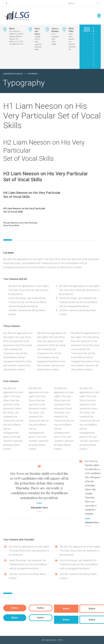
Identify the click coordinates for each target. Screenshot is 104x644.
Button (15, 608)
